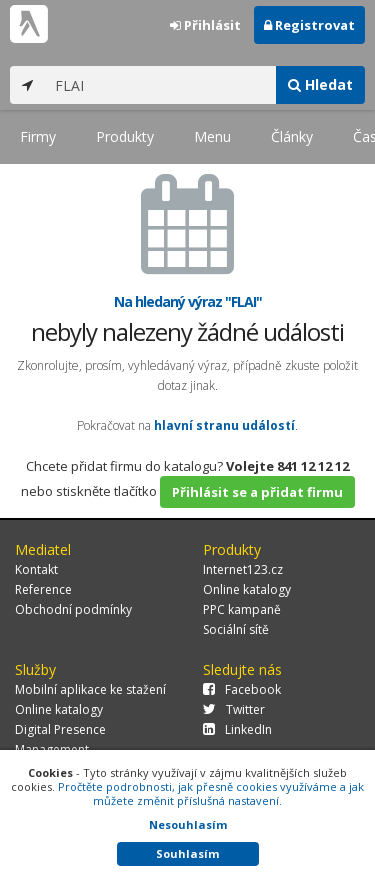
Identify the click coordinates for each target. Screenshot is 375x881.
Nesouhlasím (188, 824)
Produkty (125, 136)
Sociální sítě (236, 629)
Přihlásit (205, 25)
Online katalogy (247, 589)
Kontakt (36, 569)
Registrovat (309, 25)
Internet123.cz (243, 569)
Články (292, 136)
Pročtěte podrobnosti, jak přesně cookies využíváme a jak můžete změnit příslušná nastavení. (211, 793)
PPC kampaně (242, 609)
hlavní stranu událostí (224, 425)
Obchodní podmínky (73, 609)
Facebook (242, 689)
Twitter (234, 709)
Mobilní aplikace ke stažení (90, 689)
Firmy (38, 136)
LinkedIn (237, 729)
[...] (160, 85)
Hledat (320, 84)
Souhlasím (187, 853)
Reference (43, 589)
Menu (212, 136)
